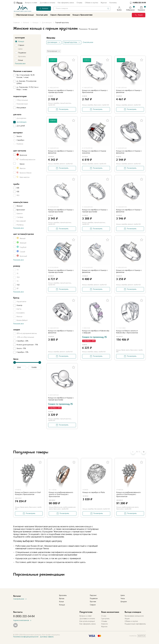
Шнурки (124, 602)
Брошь (62, 599)
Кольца (62, 605)
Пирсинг (93, 595)
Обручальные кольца (25, 15)
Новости (105, 624)
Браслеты (63, 595)
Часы (123, 599)
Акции (127, 619)
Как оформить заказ (66, 3)
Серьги (93, 605)
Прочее (93, 602)
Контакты (113, 3)
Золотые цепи (42, 15)
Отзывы (79, 3)
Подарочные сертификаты (135, 624)
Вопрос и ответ (31, 3)
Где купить (105, 619)
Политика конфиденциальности (26, 637)
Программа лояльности (134, 616)
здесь (83, 562)
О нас (104, 616)
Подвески (94, 599)
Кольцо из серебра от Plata (94, 493)
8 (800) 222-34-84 (139, 3)
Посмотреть (64, 109)
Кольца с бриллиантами (83, 15)
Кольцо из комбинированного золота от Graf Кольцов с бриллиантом (61, 494)
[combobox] (82, 9)
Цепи (123, 595)
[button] (144, 452)
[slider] (15, 362)
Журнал (104, 3)
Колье (61, 602)
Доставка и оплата (47, 3)
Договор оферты (47, 637)
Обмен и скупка (91, 3)
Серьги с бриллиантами (60, 15)
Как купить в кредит (87, 621)
